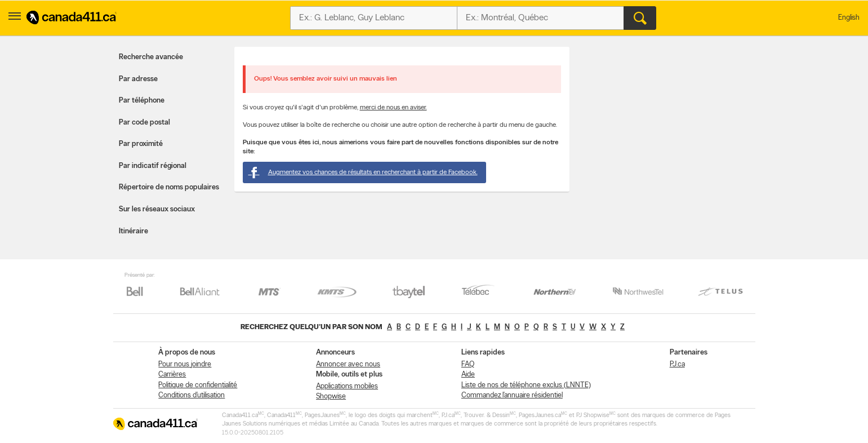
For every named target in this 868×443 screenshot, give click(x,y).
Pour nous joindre (185, 364)
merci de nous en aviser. (393, 108)
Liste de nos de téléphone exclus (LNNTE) (526, 385)
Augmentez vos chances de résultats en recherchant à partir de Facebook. (363, 172)
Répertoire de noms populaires (169, 187)
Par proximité (141, 144)
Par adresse (138, 79)
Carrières (172, 375)
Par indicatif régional (153, 166)
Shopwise (331, 397)
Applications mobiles (347, 386)
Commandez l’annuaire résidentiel (512, 395)
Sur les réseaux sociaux (157, 209)
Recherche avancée (151, 57)
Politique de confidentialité (198, 385)
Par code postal (144, 123)
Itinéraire (133, 231)
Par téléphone (142, 101)
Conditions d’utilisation (192, 395)
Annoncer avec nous (348, 364)
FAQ (468, 364)
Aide (468, 375)
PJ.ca (677, 364)
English (849, 18)
